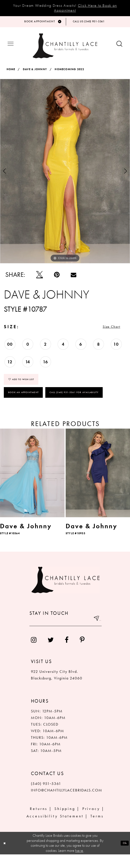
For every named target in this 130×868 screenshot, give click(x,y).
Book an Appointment (24, 406)
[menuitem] (34, 653)
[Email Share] (73, 279)
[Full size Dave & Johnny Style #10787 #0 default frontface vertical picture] (65, 176)
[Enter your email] (66, 634)
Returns (39, 822)
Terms (97, 829)
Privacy (91, 822)
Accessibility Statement (55, 829)
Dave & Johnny (35, 74)
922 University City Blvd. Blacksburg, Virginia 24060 (57, 688)
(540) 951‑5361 (46, 797)
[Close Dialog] (6, 857)
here (79, 864)
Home (11, 74)
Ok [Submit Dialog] (123, 857)
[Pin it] (57, 279)
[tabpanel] (65, 176)
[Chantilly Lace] (65, 51)
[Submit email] (95, 634)
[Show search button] (119, 49)
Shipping (65, 822)
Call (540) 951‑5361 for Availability (75, 406)
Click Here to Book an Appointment (85, 8)
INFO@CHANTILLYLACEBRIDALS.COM (67, 804)
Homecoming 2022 (69, 74)
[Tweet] (39, 279)
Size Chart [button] (106, 335)
